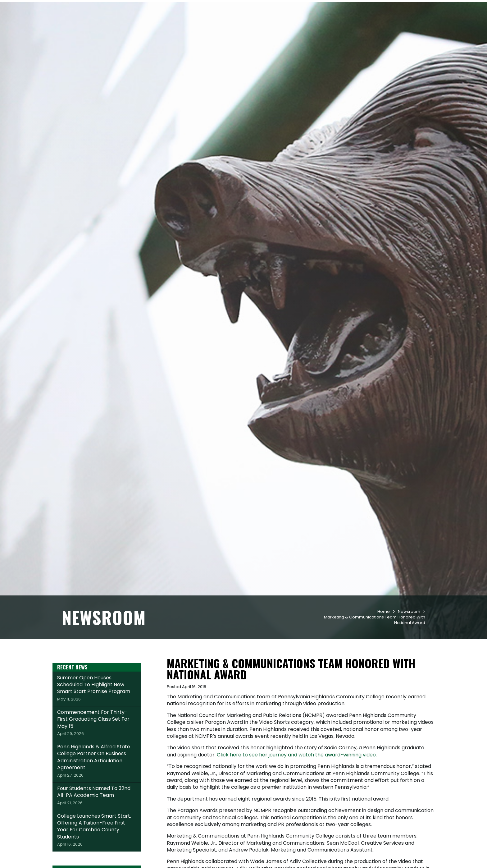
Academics (261, 28)
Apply (117, 7)
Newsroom (409, 648)
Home (384, 648)
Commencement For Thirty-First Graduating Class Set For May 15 (97, 759)
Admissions (224, 28)
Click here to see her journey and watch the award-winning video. (297, 791)
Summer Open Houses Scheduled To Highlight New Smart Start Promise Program (97, 724)
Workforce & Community (354, 28)
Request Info (82, 7)
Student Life (299, 28)
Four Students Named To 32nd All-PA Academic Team (97, 832)
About (401, 28)
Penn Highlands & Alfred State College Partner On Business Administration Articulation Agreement (97, 797)
